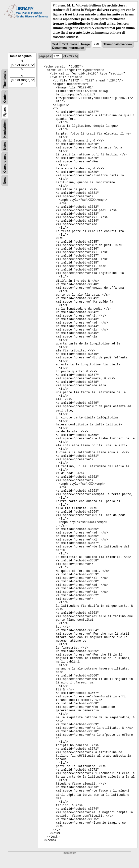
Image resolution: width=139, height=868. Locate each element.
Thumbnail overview (118, 44)
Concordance (5, 163)
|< (48, 56)
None (5, 180)
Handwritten (5, 129)
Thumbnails (5, 79)
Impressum (69, 853)
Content (5, 97)
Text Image (70, 44)
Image (85, 44)
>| (76, 56)
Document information (68, 48)
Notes (5, 146)
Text (55, 44)
